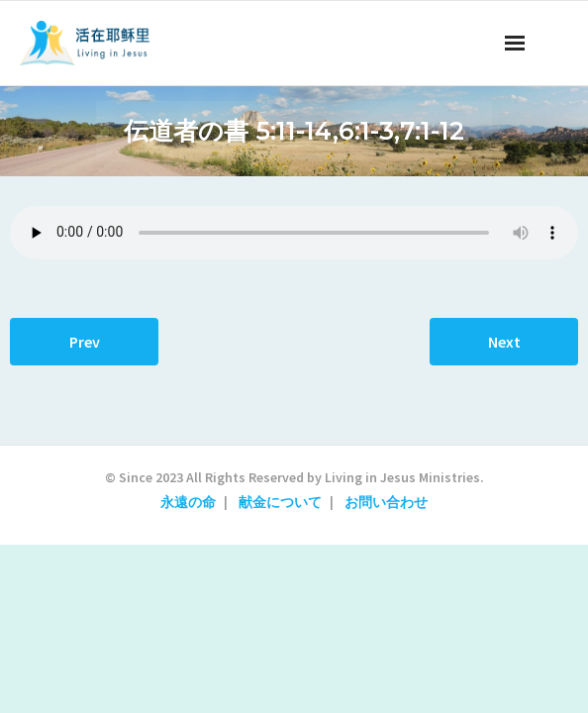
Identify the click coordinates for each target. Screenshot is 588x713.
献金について (280, 502)
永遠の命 (188, 502)
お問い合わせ (386, 502)
